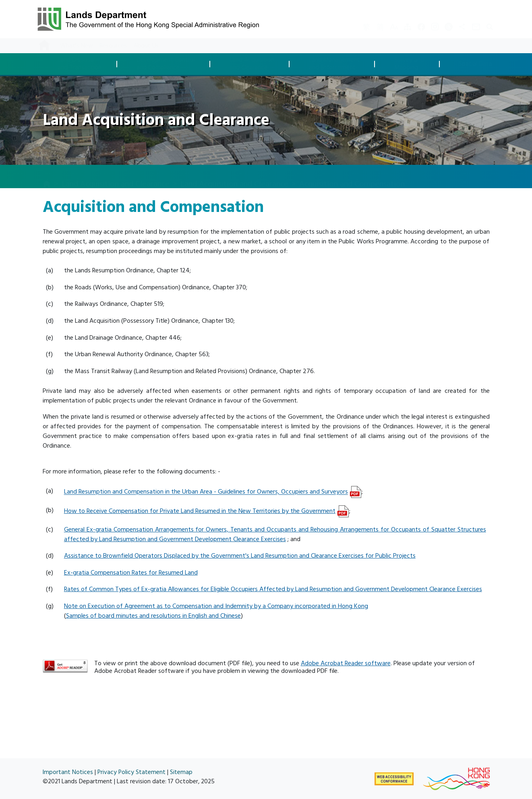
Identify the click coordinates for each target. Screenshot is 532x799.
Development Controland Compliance (166, 64)
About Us (146, 46)
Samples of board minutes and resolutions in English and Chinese (153, 616)
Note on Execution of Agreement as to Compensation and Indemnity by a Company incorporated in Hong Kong (216, 606)
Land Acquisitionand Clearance (252, 64)
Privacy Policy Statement (131, 772)
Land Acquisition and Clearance (116, 176)
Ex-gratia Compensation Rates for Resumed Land (131, 573)
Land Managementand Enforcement (334, 64)
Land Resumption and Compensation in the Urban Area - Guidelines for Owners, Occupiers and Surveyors (206, 492)
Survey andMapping (409, 64)
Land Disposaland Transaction (80, 64)
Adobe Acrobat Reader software (346, 663)
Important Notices (68, 772)
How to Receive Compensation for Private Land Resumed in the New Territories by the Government (200, 511)
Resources (113, 46)
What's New (77, 46)
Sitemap (181, 772)
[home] (47, 177)
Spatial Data (475, 64)
